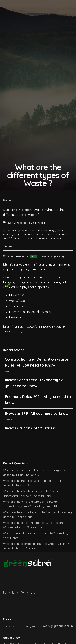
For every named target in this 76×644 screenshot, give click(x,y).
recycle (19, 234)
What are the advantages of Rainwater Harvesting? (38, 512)
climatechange (47, 230)
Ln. (33, 592)
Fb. (6, 592)
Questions (10, 210)
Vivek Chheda (13, 223)
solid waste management (57, 234)
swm (6, 238)
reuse (37, 234)
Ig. (14, 592)
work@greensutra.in (58, 626)
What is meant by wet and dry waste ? (29, 533)
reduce (28, 234)
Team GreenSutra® (16, 256)
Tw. (23, 592)
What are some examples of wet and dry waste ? (36, 470)
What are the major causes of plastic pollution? (35, 481)
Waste (13, 238)
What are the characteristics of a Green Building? (36, 544)
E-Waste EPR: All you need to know (37, 413)
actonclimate (29, 230)
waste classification (29, 238)
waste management (54, 238)
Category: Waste (31, 210)
